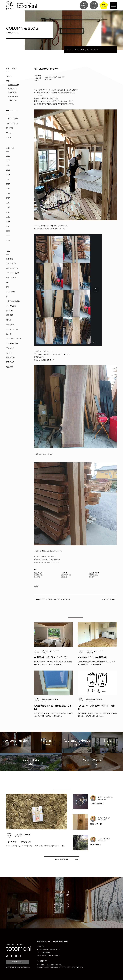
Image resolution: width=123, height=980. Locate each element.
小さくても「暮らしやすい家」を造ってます (55, 599)
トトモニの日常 (12, 123)
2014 (8, 207)
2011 (8, 221)
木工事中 (64, 573)
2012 (8, 217)
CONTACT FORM (18, 962)
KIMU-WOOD (13, 96)
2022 (8, 170)
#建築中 (37, 586)
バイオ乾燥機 (11, 306)
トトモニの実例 (12, 119)
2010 (8, 226)
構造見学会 (10, 357)
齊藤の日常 (12, 92)
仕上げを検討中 (94, 573)
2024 (8, 161)
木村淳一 (10, 133)
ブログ (9, 81)
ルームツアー (11, 263)
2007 (8, 240)
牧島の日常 (12, 100)
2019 (8, 184)
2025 (8, 156)
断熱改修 (10, 259)
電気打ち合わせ (39, 573)
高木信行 (10, 128)
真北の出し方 (107, 599)
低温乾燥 (10, 315)
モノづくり (10, 348)
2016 (8, 198)
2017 (8, 193)
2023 (8, 165)
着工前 (9, 353)
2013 (8, 212)
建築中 (9, 320)
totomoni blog (13, 85)
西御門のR (10, 362)
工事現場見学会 (12, 343)
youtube (9, 310)
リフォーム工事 (12, 329)
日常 (8, 282)
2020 (8, 179)
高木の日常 (12, 89)
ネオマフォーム (12, 268)
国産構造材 (10, 324)
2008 (8, 236)
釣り (8, 287)
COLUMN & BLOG (62, 859)
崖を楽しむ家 (11, 278)
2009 (8, 231)
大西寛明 (10, 137)
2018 (8, 189)
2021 (8, 175)
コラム (9, 76)
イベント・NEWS (13, 273)
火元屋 (9, 334)
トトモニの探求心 (13, 301)
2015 (8, 203)
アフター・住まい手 (14, 339)
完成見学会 (10, 292)
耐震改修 (10, 367)
